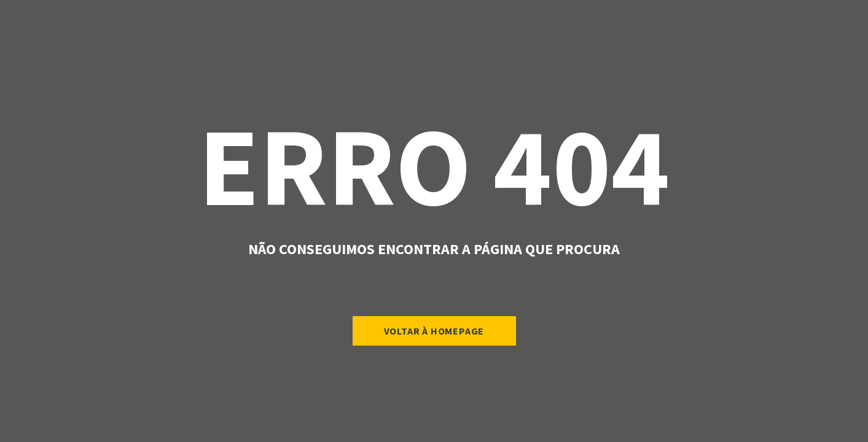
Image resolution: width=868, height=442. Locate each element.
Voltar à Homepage (434, 331)
